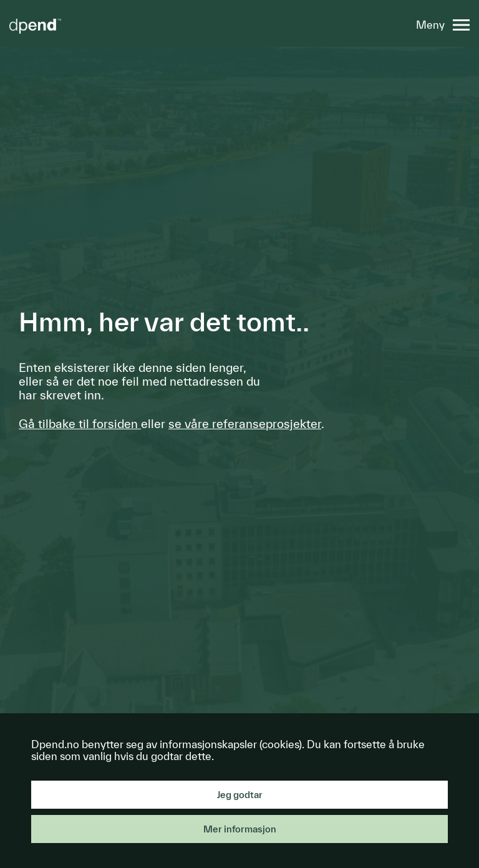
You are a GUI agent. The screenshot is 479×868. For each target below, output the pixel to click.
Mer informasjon (240, 829)
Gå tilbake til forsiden (80, 424)
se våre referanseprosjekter (245, 424)
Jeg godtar (240, 795)
